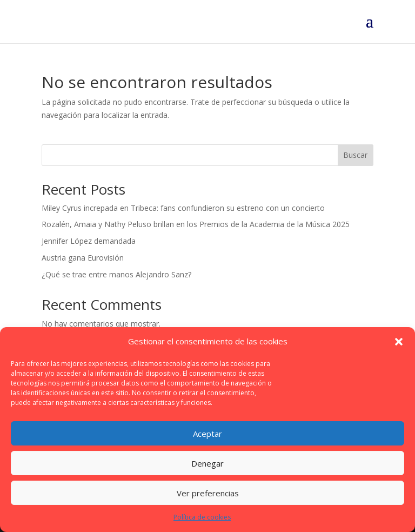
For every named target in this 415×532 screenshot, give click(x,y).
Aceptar (207, 434)
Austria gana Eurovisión (83, 258)
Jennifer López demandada (89, 241)
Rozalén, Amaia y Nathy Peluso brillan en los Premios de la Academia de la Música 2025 (196, 224)
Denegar (207, 463)
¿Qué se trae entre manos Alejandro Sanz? (116, 274)
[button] (399, 342)
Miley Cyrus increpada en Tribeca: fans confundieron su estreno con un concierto (183, 208)
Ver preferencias (208, 493)
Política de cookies (202, 517)
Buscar (355, 155)
